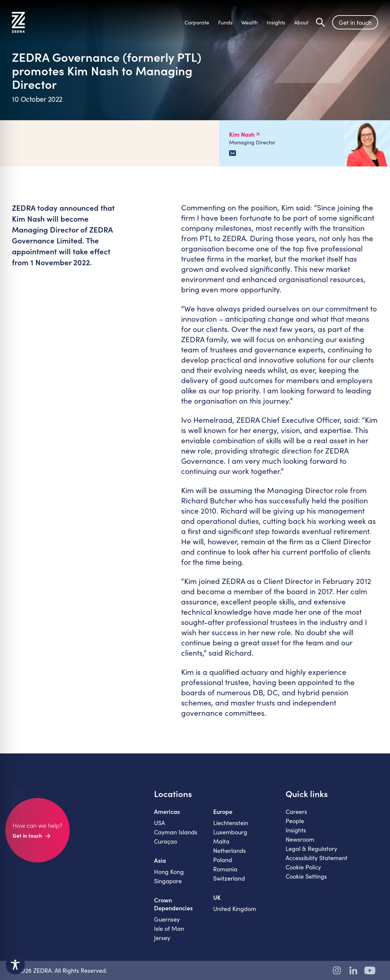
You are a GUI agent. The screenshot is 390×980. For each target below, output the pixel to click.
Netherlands (230, 855)
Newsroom (300, 844)
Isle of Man (169, 933)
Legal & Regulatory (311, 853)
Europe (223, 816)
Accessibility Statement (316, 862)
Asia (160, 865)
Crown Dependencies (173, 909)
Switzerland (229, 883)
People (295, 825)
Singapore (168, 886)
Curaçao (166, 846)
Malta (221, 846)
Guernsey (167, 924)
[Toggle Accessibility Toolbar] (15, 965)
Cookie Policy (303, 872)
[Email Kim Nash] (233, 153)
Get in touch (355, 22)
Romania (225, 874)
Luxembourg (230, 837)
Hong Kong (169, 876)
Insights (296, 835)
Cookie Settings (306, 881)
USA (159, 827)
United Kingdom (235, 913)
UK (217, 902)
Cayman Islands (176, 837)
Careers (296, 816)
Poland (223, 864)
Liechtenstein (231, 827)
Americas (167, 816)
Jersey (162, 942)
